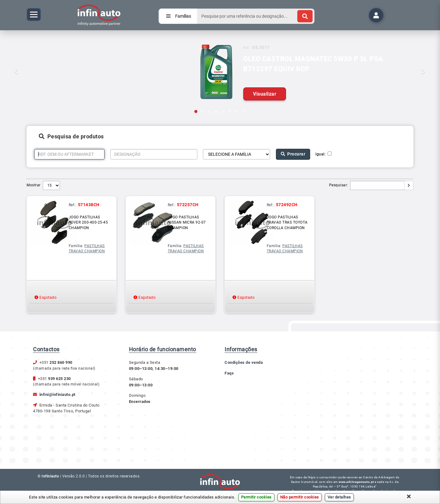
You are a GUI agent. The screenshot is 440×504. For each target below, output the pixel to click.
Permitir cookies (256, 497)
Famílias (178, 16)
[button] (33, 60)
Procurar (293, 154)
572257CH (188, 205)
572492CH (287, 205)
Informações (241, 349)
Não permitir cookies (300, 497)
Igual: (321, 154)
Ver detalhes (339, 497)
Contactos (46, 349)
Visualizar (265, 94)
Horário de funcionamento (163, 349)
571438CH (89, 205)
